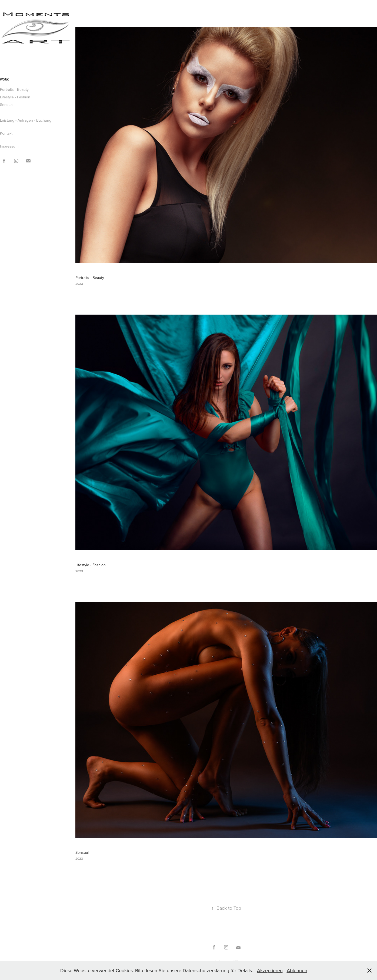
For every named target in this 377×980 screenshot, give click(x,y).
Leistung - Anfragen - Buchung (26, 120)
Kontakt (6, 133)
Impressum (9, 146)
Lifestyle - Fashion (15, 97)
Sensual (7, 105)
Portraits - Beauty (14, 89)
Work (4, 79)
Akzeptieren (270, 970)
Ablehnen (297, 970)
